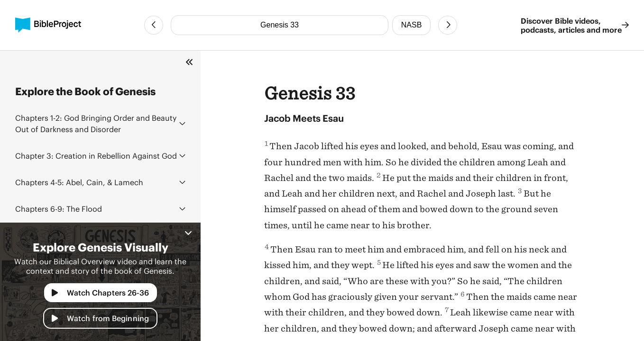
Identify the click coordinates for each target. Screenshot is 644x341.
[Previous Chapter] (154, 25)
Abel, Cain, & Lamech (79, 182)
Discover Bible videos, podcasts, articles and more (575, 25)
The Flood (59, 209)
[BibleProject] (48, 25)
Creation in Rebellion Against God (96, 156)
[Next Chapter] (448, 25)
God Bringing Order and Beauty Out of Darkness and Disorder (96, 123)
